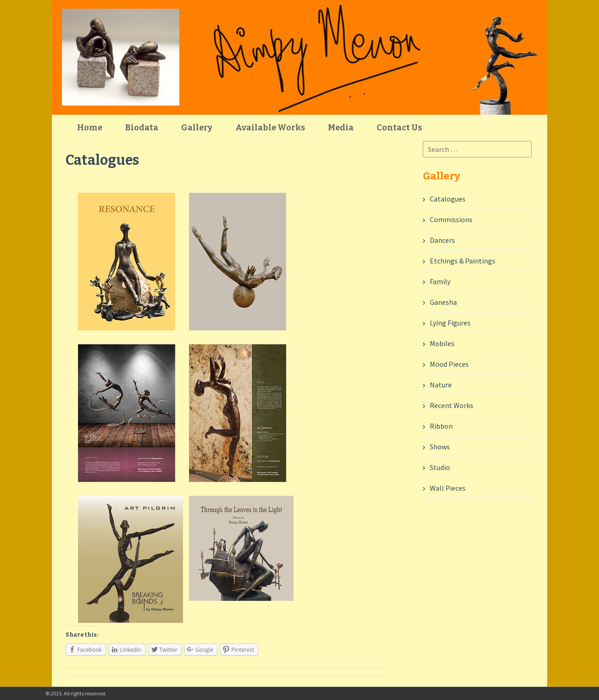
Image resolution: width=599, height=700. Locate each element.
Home (90, 128)
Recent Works (452, 405)
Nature (441, 385)
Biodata (142, 128)
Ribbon (441, 426)
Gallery (197, 128)
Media (341, 128)
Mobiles (442, 343)
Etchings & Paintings (463, 261)
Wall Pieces (448, 488)
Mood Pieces (449, 364)
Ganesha (443, 302)
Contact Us (399, 128)
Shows (440, 447)
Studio (440, 467)
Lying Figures (450, 323)
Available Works (270, 128)
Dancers (442, 240)
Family (440, 281)
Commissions (451, 219)
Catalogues (448, 199)
